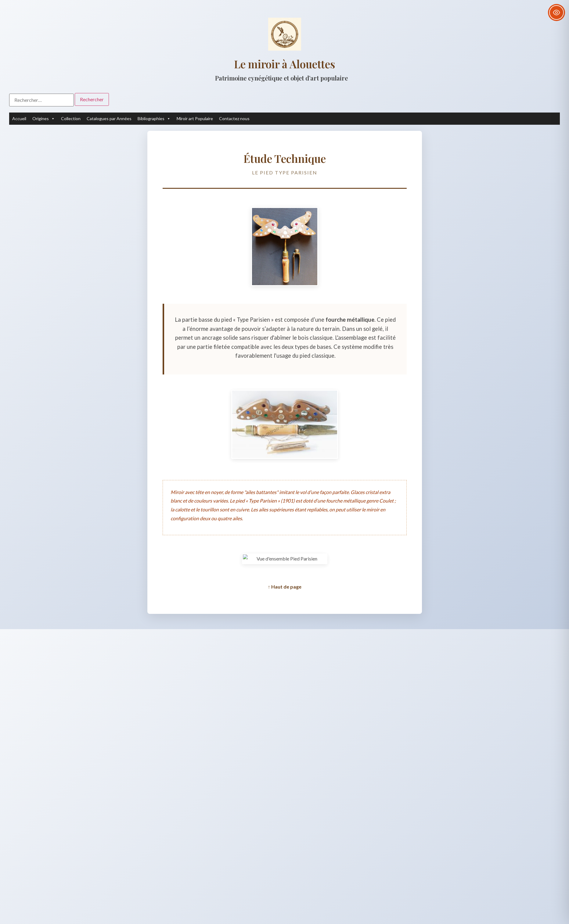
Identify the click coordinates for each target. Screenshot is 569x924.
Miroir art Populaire (195, 118)
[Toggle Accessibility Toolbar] (556, 13)
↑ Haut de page (285, 587)
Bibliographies (154, 119)
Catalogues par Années (109, 118)
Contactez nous (234, 118)
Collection (71, 118)
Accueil (19, 118)
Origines (44, 119)
